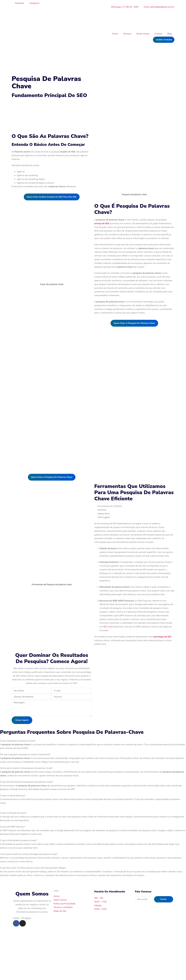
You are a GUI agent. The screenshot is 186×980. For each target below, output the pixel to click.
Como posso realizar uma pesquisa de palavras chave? (26, 768)
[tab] (93, 741)
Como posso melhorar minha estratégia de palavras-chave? (29, 854)
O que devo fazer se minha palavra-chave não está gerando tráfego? (33, 868)
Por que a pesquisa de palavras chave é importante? (25, 754)
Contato (158, 34)
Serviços (127, 34)
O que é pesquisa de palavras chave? (18, 741)
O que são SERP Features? (12, 827)
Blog (170, 34)
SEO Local (108, 627)
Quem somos (143, 34)
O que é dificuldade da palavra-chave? (18, 840)
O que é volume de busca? (13, 795)
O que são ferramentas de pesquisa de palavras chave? (27, 782)
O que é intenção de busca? (13, 813)
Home (115, 34)
